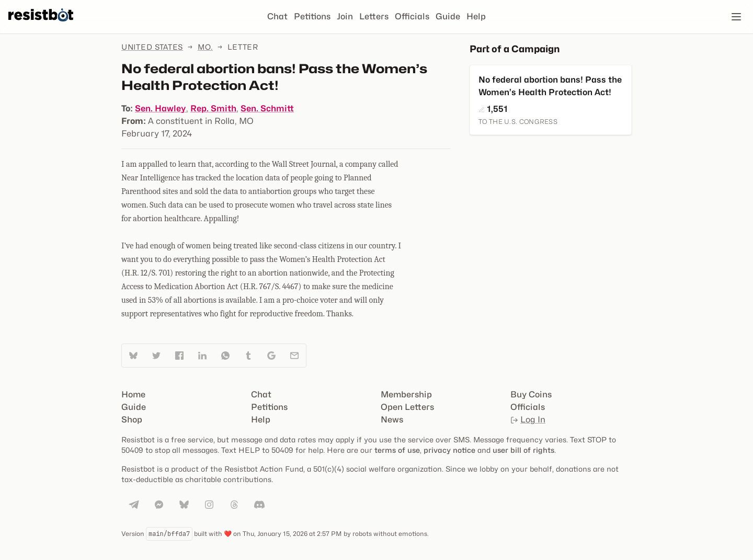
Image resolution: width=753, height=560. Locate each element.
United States (152, 47)
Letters (374, 16)
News (392, 420)
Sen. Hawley (161, 108)
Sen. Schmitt (267, 108)
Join (345, 16)
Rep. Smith (213, 108)
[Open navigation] (736, 17)
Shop (132, 420)
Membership (406, 395)
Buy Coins (531, 395)
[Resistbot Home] (41, 25)
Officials (412, 16)
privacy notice (449, 450)
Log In (528, 420)
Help (476, 16)
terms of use (397, 450)
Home (133, 395)
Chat (277, 16)
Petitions (312, 16)
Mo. (205, 47)
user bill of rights (523, 450)
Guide (448, 16)
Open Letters (407, 407)
